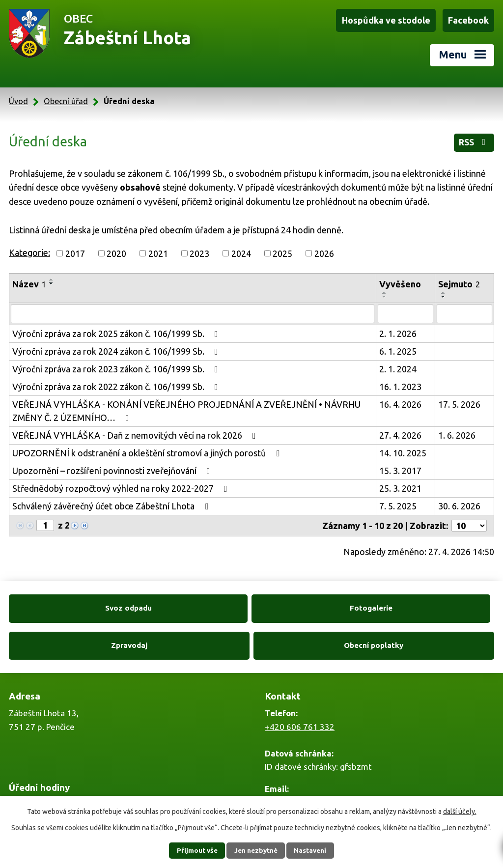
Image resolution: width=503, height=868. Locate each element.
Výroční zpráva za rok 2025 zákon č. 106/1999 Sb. (117, 331)
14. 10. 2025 (403, 450)
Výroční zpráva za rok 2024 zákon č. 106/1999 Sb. (117, 348)
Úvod (18, 98)
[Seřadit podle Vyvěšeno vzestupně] (385, 290)
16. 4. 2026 (400, 401)
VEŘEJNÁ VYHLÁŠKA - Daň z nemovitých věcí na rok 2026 (136, 432)
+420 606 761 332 (300, 687)
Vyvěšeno (400, 281)
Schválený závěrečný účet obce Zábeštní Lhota (112, 503)
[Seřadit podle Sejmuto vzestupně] (444, 290)
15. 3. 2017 (400, 468)
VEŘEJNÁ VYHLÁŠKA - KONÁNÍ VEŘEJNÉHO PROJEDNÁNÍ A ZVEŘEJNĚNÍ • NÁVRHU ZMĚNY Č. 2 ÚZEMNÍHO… (186, 408)
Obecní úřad (66, 98)
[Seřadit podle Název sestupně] (52, 280)
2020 (116, 250)
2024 (241, 250)
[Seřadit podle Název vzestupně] (52, 277)
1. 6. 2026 (457, 432)
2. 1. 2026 (398, 331)
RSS (474, 140)
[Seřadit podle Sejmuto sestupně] (444, 294)
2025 (282, 250)
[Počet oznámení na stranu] (469, 523)
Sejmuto (459, 281)
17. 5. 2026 (459, 401)
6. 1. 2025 (398, 348)
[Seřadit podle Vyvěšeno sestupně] (385, 294)
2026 (324, 250)
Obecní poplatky (435, 605)
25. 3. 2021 (400, 485)
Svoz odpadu (68, 605)
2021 (158, 250)
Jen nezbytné (256, 850)
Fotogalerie (190, 605)
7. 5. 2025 (398, 503)
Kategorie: (29, 250)
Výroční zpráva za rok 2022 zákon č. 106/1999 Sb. (117, 384)
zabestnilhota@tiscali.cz (310, 763)
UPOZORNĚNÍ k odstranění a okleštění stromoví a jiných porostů (148, 450)
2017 (75, 250)
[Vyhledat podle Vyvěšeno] (405, 311)
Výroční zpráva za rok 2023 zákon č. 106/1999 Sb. (117, 366)
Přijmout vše (193, 850)
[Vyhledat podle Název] (193, 311)
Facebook (469, 20)
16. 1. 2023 (400, 384)
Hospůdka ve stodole (388, 20)
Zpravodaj (313, 605)
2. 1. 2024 (398, 366)
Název (29, 281)
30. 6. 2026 (459, 503)
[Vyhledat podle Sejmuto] (464, 311)
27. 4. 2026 (400, 432)
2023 (199, 250)
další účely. (460, 812)
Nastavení (314, 850)
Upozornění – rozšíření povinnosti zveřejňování (113, 468)
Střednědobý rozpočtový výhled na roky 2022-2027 (122, 485)
